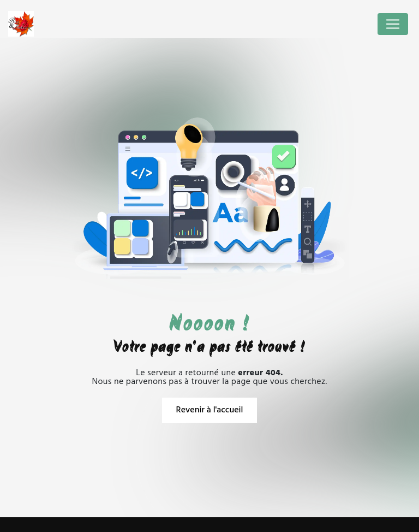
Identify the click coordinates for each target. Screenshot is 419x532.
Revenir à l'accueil (210, 410)
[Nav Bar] (393, 24)
